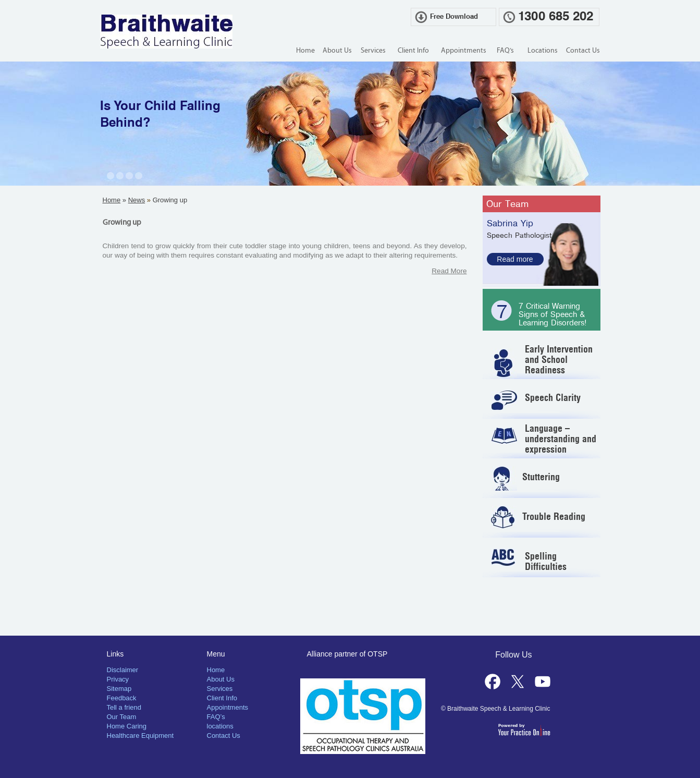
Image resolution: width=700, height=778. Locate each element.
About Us (337, 51)
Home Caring (127, 726)
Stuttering (541, 477)
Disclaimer (123, 670)
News (137, 200)
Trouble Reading (554, 516)
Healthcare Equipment (140, 736)
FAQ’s (505, 51)
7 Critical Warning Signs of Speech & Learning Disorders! (553, 314)
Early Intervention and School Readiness (559, 360)
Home (305, 51)
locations (220, 726)
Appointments (464, 51)
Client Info (413, 51)
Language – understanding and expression (561, 439)
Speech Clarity (553, 398)
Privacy (118, 679)
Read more (515, 259)
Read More (449, 271)
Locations (543, 51)
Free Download (454, 17)
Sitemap (119, 689)
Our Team (507, 204)
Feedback (122, 698)
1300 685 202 (556, 17)
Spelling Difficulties (546, 561)
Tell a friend (124, 707)
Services (373, 51)
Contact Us (583, 51)
